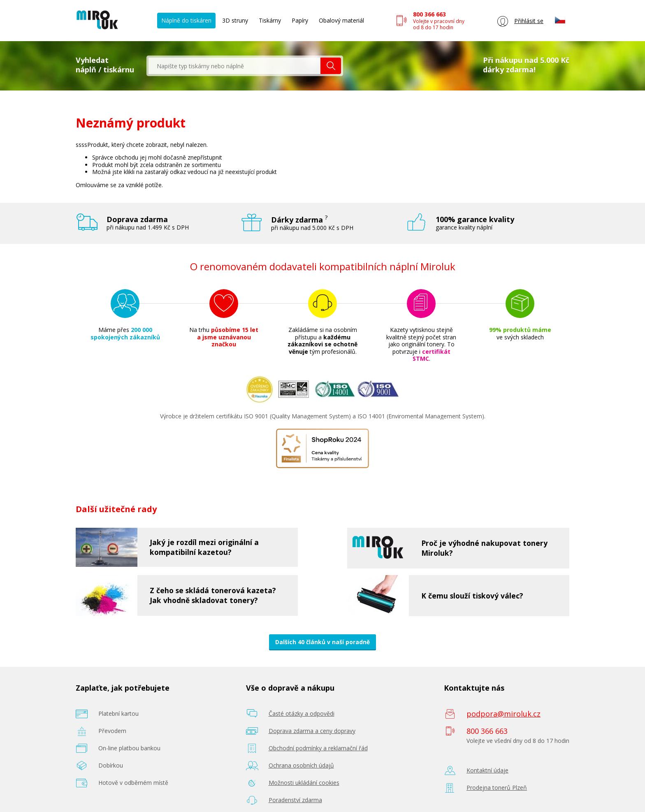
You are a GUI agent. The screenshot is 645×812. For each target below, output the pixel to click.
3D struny (235, 20)
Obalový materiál (341, 20)
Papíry (300, 20)
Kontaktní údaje (487, 770)
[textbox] (234, 66)
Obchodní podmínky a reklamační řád (318, 748)
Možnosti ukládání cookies (304, 783)
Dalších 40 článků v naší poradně (322, 642)
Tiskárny (270, 20)
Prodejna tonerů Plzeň (497, 788)
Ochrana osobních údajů (301, 765)
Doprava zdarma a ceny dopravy (312, 731)
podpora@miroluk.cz (503, 714)
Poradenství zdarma (295, 800)
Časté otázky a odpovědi (302, 713)
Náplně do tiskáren (186, 20)
